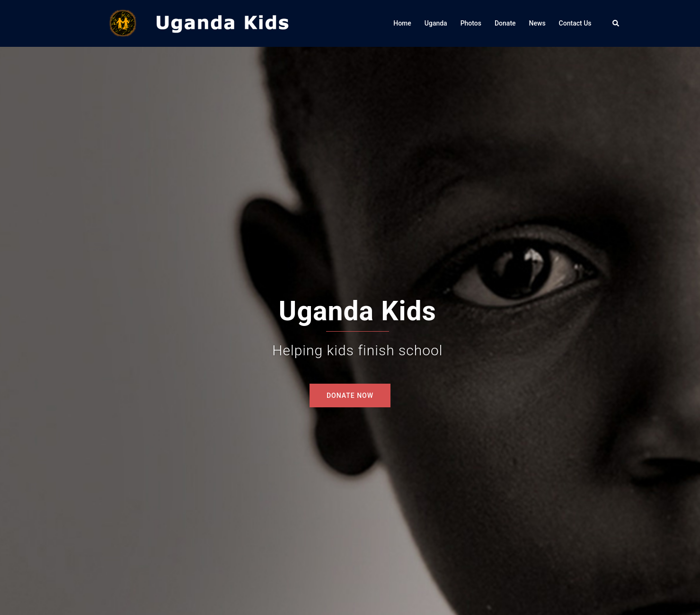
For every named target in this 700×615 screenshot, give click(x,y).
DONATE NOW (350, 395)
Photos (471, 23)
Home (402, 23)
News (537, 23)
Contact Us (575, 23)
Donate (505, 23)
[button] (616, 23)
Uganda (436, 23)
